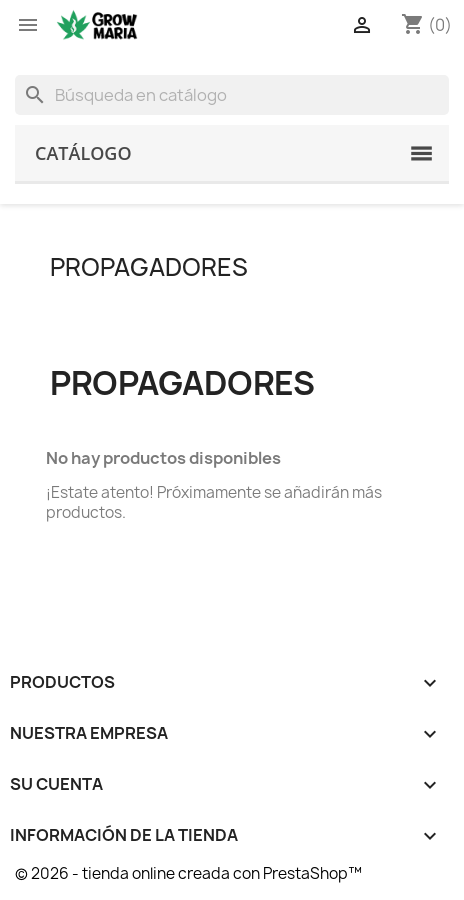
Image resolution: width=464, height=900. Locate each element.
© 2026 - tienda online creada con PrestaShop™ (188, 873)
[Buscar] (232, 95)
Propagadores (149, 267)
